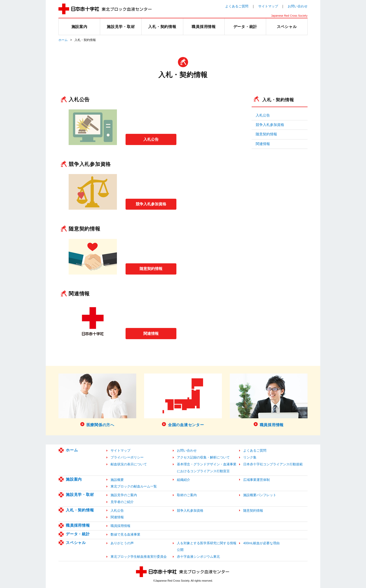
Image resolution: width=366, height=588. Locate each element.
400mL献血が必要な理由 (261, 543)
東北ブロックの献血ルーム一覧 (134, 486)
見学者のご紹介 (122, 502)
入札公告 (151, 139)
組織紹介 (184, 480)
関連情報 (151, 333)
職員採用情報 (78, 525)
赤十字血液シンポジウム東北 (198, 557)
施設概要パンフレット (260, 495)
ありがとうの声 (122, 543)
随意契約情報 (151, 268)
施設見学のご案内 (124, 495)
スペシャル (76, 543)
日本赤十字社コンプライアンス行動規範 (273, 464)
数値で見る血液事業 (125, 534)
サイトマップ (268, 6)
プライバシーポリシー (127, 457)
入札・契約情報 (278, 100)
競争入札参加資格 (151, 204)
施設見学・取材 (80, 494)
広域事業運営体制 (256, 480)
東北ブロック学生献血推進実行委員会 (139, 557)
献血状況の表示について (129, 464)
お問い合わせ (298, 6)
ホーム (63, 40)
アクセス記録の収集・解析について (203, 457)
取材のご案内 (187, 495)
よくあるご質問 (237, 6)
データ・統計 (78, 534)
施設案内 (74, 479)
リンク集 (250, 457)
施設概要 (117, 480)
